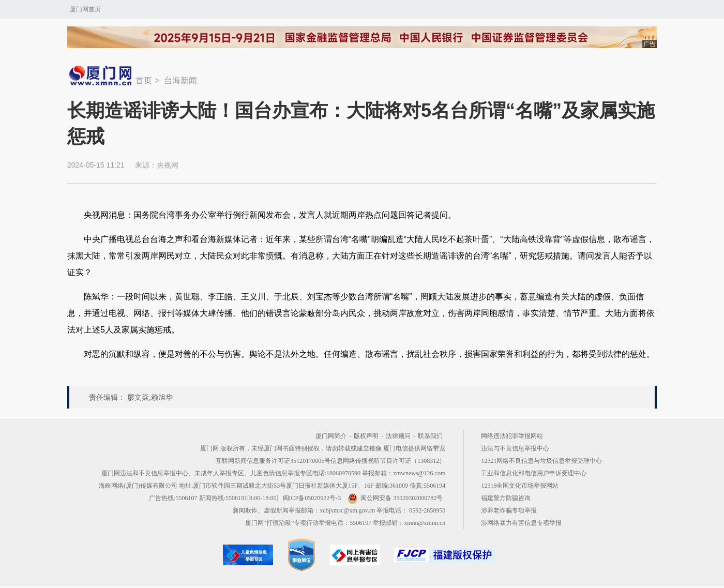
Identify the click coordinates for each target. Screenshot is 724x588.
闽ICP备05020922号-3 (312, 498)
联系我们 (430, 436)
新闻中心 (101, 76)
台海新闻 (180, 80)
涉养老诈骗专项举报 (509, 510)
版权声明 (366, 436)
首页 (144, 80)
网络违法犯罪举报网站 (512, 436)
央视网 (168, 165)
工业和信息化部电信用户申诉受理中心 (534, 473)
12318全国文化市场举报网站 (520, 486)
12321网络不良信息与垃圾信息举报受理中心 (541, 461)
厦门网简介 (331, 436)
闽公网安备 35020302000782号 (395, 498)
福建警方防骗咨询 (506, 498)
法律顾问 (398, 436)
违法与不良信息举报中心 (515, 448)
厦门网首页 (85, 9)
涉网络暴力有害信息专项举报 (521, 523)
